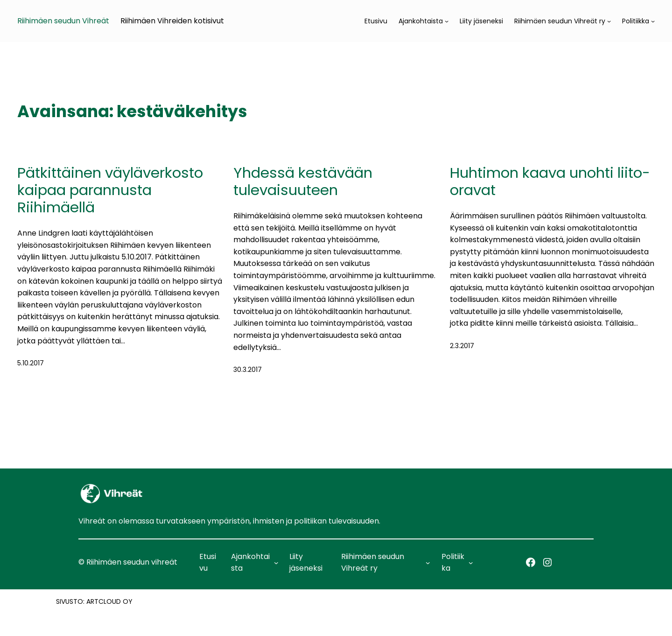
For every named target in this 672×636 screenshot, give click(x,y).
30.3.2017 (248, 370)
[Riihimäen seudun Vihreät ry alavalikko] (609, 21)
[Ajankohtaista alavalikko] (447, 21)
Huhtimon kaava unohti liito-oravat (550, 182)
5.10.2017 (31, 363)
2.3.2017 (462, 346)
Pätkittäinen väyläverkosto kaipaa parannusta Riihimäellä (110, 190)
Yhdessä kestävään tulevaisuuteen (303, 182)
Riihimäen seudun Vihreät (63, 21)
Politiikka (636, 21)
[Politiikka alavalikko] (653, 21)
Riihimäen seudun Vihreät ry (560, 21)
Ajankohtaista (421, 21)
